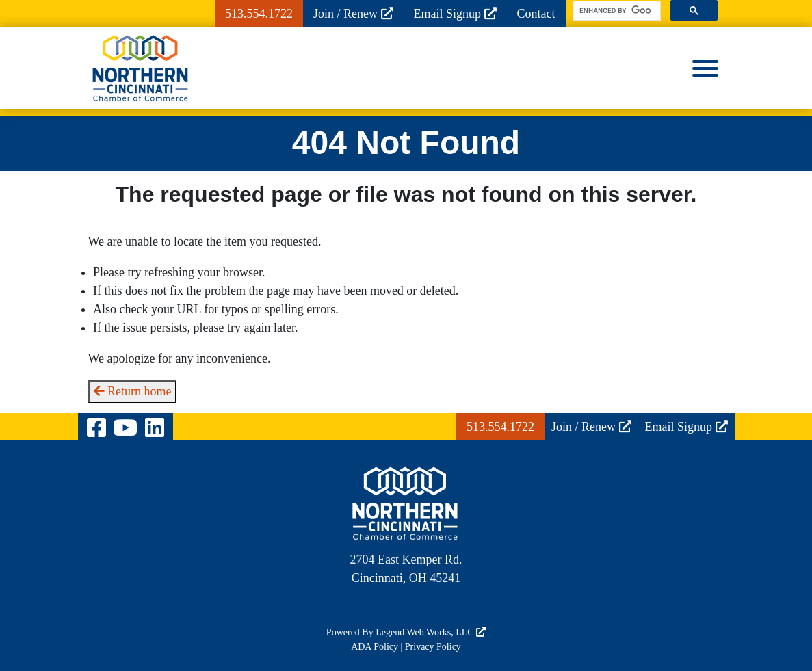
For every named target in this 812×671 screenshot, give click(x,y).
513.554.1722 (259, 14)
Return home (133, 391)
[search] (615, 11)
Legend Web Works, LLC (431, 632)
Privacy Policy (433, 647)
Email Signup (455, 14)
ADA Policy (375, 647)
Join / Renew (353, 14)
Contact (536, 14)
